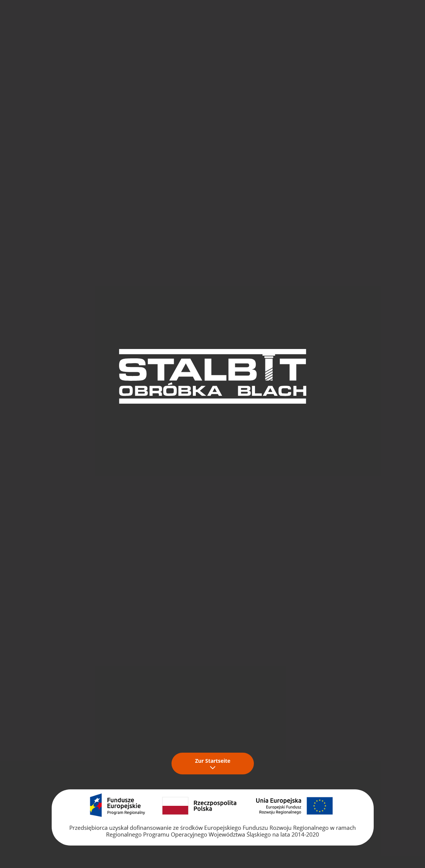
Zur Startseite (213, 764)
